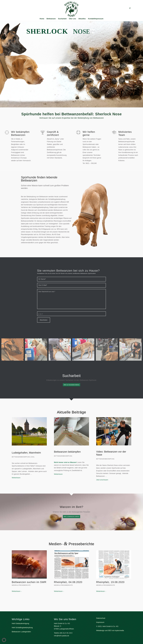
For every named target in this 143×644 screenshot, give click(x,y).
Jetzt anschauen (102, 480)
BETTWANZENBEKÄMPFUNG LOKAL (23, 457)
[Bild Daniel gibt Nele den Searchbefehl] (131, 350)
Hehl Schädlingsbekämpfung (22, 628)
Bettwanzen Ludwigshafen (21, 632)
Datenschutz (101, 618)
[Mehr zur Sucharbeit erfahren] (71, 385)
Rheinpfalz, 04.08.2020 (68, 582)
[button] (4, 640)
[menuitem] (42, 19)
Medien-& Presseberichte (21, 585)
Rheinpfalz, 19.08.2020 (110, 582)
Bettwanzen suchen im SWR (29, 582)
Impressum (100, 622)
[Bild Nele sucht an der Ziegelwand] (13, 350)
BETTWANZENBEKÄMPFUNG (63, 456)
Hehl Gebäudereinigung (20, 623)
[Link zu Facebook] (130, 8)
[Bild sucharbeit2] (37, 350)
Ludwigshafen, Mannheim (26, 453)
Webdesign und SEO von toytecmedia (110, 630)
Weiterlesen (16, 478)
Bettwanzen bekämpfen (67, 452)
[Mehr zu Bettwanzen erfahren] (72, 517)
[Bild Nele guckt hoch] (108, 350)
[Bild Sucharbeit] (60, 350)
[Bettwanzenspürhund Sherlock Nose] (72, 9)
